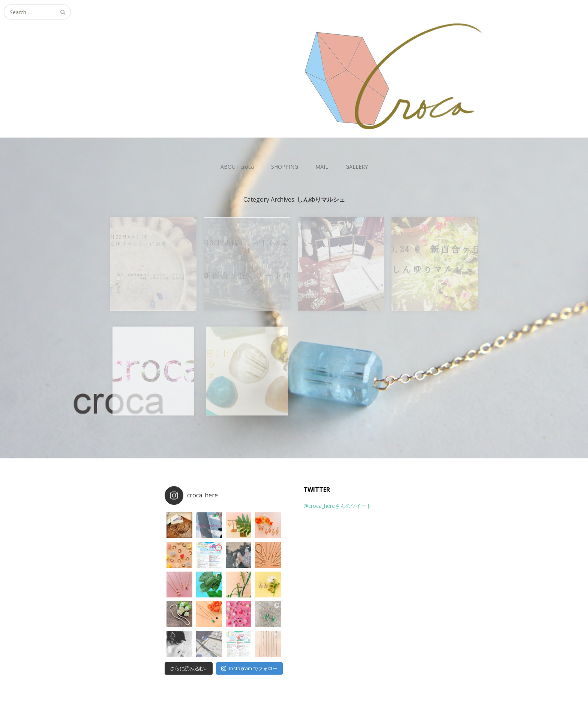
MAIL (322, 167)
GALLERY (357, 167)
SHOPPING (285, 167)
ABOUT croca (237, 167)
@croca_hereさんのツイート (337, 506)
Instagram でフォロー (249, 668)
